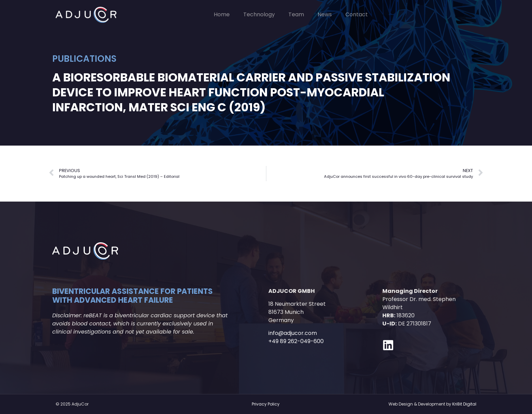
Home (222, 14)
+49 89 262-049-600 (296, 341)
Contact (357, 14)
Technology (259, 14)
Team (296, 14)
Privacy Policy (266, 404)
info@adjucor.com (293, 333)
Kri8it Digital (464, 404)
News (325, 14)
